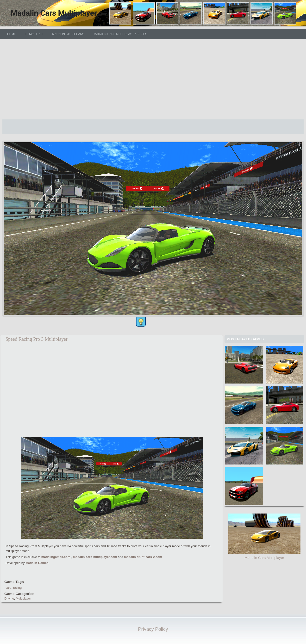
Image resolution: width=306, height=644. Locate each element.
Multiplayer (23, 598)
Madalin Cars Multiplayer (264, 558)
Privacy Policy (153, 629)
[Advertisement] (153, 79)
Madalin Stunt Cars (68, 34)
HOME (12, 34)
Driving (9, 598)
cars (9, 588)
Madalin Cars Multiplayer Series (120, 34)
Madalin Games (37, 563)
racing (17, 588)
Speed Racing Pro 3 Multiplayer (37, 339)
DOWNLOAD (34, 34)
